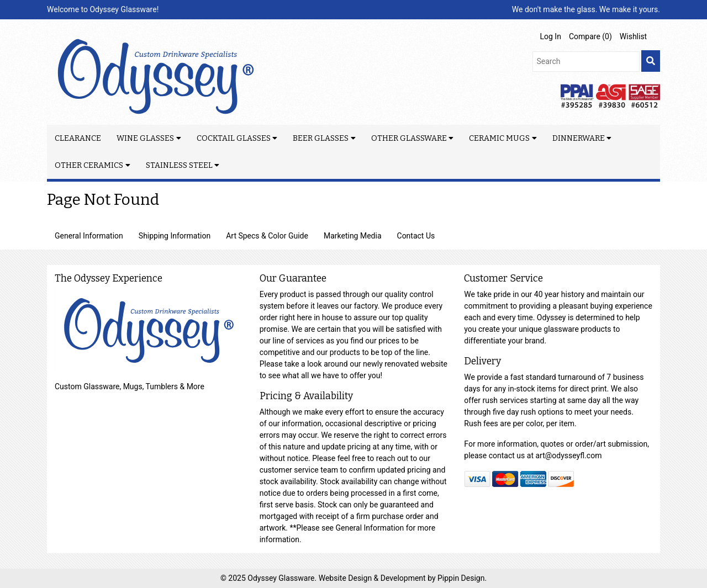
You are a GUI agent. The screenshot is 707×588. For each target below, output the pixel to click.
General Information (89, 236)
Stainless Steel (179, 165)
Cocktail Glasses (234, 138)
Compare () (590, 36)
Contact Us (416, 236)
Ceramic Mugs (499, 138)
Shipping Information (175, 236)
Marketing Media (353, 236)
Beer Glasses (321, 138)
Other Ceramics (89, 165)
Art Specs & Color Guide (267, 236)
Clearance (78, 138)
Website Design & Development (373, 578)
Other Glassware (409, 138)
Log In (551, 36)
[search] (651, 61)
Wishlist (633, 36)
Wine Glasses (145, 138)
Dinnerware (579, 138)
